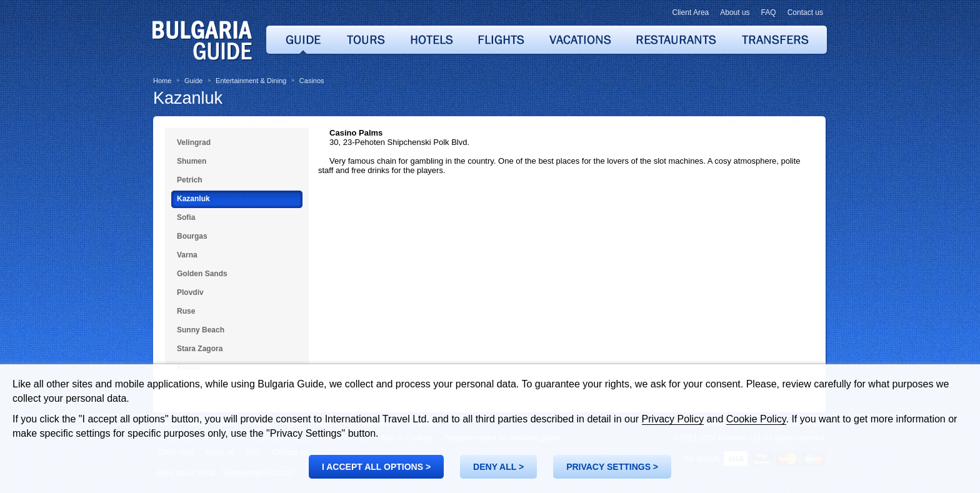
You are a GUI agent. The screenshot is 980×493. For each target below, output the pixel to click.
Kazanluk (188, 98)
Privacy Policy (673, 419)
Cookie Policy (756, 419)
